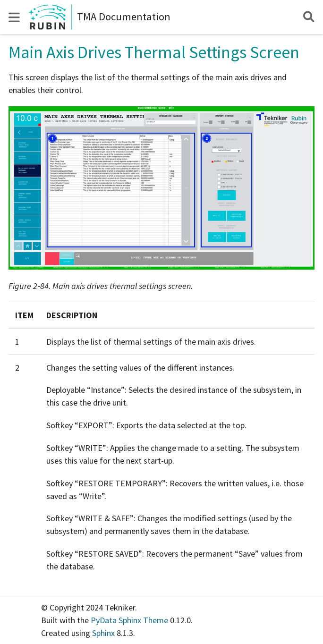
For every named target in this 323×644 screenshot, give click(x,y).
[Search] (309, 17)
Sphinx (103, 633)
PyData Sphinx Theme (130, 620)
